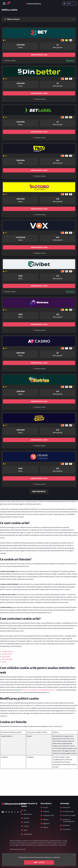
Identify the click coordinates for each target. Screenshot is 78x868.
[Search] (64, 3)
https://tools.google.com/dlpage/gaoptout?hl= (39, 690)
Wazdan (46, 820)
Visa (25, 810)
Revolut (26, 818)
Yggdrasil (46, 823)
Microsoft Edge (7, 659)
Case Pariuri (67, 829)
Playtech (46, 811)
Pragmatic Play (49, 815)
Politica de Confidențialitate (69, 820)
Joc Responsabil (68, 811)
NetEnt (46, 827)
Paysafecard (28, 834)
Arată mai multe (39, 492)
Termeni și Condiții (69, 815)
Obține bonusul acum (39, 55)
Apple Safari (6, 657)
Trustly (26, 826)
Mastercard (28, 814)
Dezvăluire (66, 825)
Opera (4, 662)
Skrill (25, 830)
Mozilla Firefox (7, 654)
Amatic (46, 807)
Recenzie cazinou (9, 61)
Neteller (27, 822)
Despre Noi (66, 807)
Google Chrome (8, 651)
